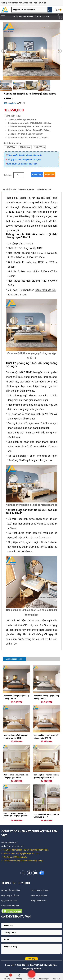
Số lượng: (8, 175)
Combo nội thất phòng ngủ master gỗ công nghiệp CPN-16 (16, 816)
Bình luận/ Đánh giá (44, 189)
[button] (50, 10)
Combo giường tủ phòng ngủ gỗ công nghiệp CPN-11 (15, 737)
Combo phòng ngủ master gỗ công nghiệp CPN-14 (16, 776)
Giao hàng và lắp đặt (26, 189)
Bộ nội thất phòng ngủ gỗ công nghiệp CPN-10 (46, 697)
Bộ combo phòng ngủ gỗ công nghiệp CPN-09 (16, 697)
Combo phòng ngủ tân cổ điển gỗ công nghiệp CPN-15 (46, 776)
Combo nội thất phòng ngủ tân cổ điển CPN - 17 (46, 816)
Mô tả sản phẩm (9, 189)
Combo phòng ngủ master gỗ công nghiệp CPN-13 (46, 737)
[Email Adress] (31, 926)
